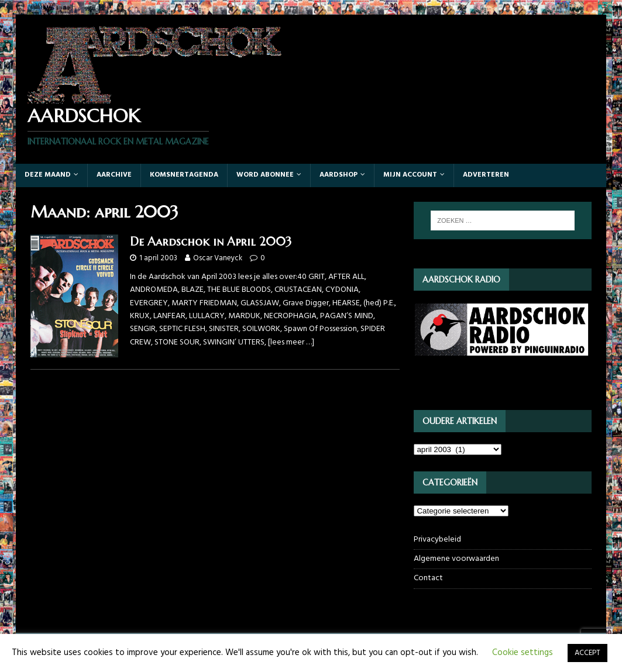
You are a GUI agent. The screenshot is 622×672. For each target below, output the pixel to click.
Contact (428, 578)
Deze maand (48, 175)
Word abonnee (265, 175)
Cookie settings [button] (523, 653)
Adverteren (486, 175)
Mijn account (410, 175)
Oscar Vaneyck (218, 258)
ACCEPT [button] (587, 653)
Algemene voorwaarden (456, 559)
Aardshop (339, 175)
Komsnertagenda (184, 175)
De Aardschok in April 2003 (211, 242)
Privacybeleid (437, 540)
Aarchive (114, 175)
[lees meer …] (291, 342)
